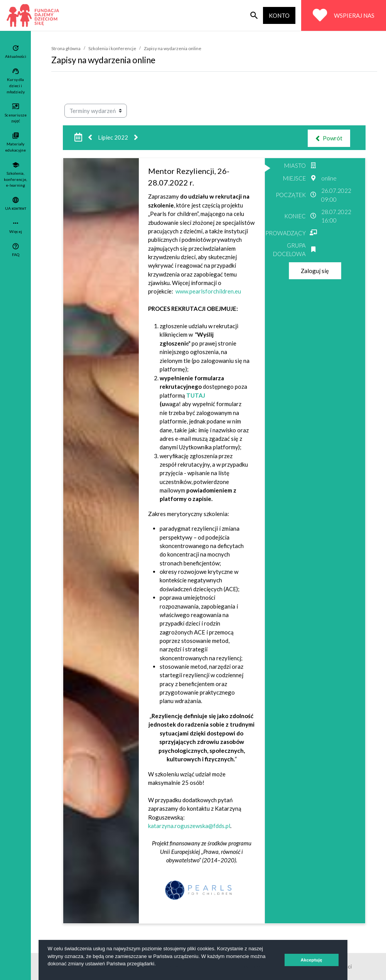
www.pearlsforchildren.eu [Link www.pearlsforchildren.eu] (208, 291)
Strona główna (66, 48)
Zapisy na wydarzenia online (173, 48)
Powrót (329, 138)
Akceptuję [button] (312, 960)
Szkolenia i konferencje (112, 48)
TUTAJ (196, 395)
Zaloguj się (315, 271)
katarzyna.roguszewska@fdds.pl (189, 826)
